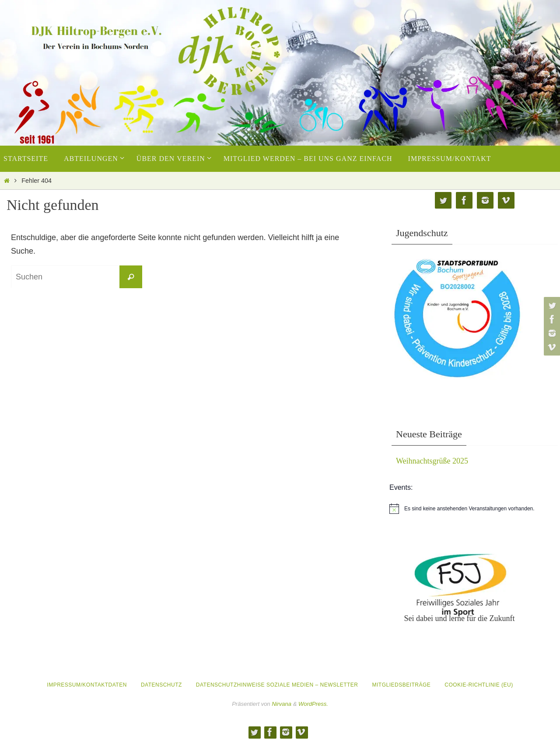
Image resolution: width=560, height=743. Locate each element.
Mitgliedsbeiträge (401, 685)
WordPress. (313, 704)
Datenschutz (161, 685)
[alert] (475, 509)
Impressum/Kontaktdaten (87, 685)
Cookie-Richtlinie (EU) (479, 685)
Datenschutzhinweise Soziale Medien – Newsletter (277, 685)
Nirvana (282, 704)
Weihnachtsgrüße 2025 (432, 461)
